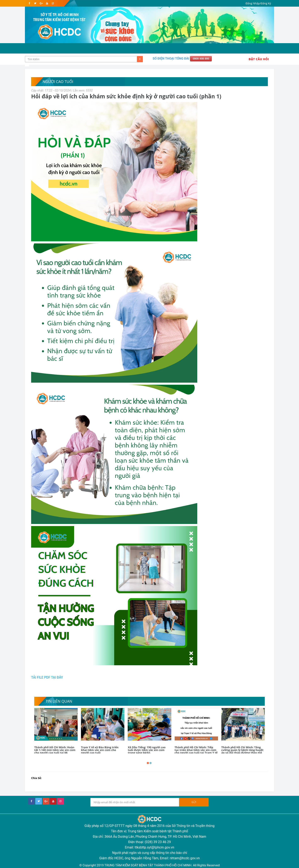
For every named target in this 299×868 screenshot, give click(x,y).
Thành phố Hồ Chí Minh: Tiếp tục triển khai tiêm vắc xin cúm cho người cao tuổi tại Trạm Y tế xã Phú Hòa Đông (196, 751)
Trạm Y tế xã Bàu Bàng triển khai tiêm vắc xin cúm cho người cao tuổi (100, 750)
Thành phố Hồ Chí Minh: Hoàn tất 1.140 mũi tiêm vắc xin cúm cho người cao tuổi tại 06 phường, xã (55, 751)
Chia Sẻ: (36, 778)
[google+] (46, 801)
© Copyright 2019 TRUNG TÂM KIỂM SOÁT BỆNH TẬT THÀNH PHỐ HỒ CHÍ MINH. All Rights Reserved (149, 865)
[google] (41, 3)
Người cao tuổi (58, 82)
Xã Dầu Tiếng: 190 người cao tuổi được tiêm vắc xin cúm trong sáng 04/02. (147, 750)
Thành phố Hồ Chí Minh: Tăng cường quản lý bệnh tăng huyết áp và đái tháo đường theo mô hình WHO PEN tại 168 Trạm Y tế (243, 751)
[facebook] (29, 3)
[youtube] (47, 3)
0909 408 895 (201, 59)
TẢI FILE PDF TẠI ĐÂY (47, 677)
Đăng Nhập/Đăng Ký (258, 3)
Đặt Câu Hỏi (259, 59)
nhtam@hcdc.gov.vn (185, 858)
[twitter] (35, 3)
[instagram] (53, 3)
